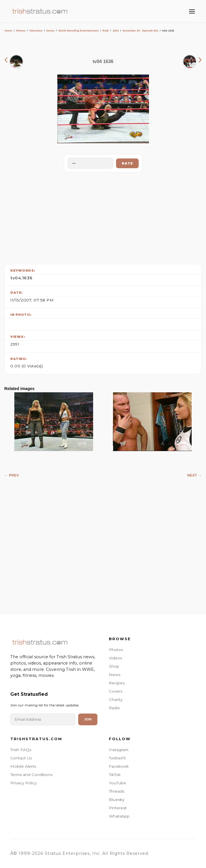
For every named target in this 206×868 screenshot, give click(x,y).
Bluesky (117, 800)
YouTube (117, 783)
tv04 (16, 278)
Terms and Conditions (31, 775)
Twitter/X (117, 758)
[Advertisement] (103, 217)
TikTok (115, 775)
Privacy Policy (23, 783)
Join (88, 719)
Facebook (119, 766)
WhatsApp (119, 816)
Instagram (119, 750)
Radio (114, 708)
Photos (21, 31)
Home (8, 31)
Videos (115, 658)
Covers (116, 691)
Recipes (117, 683)
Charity (116, 700)
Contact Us (21, 758)
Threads (117, 791)
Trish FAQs (21, 750)
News (115, 675)
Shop (114, 666)
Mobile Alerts (23, 766)
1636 (27, 278)
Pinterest (118, 808)
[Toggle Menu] (192, 11)
